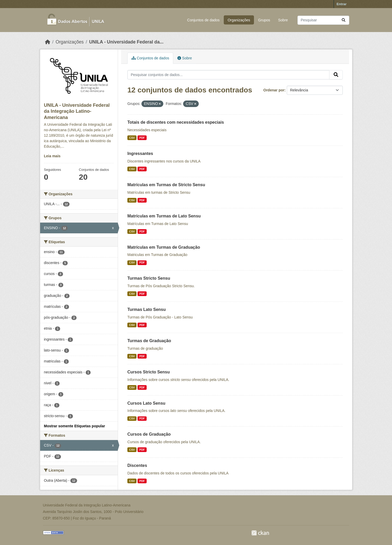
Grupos (264, 20)
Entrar (341, 4)
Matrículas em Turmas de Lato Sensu (164, 216)
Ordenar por (274, 90)
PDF (142, 138)
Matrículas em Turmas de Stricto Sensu (166, 185)
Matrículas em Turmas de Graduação (164, 247)
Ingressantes (140, 154)
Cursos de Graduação (149, 434)
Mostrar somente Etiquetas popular (75, 426)
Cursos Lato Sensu (146, 403)
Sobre (283, 20)
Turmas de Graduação (149, 341)
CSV (132, 138)
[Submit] (344, 20)
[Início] (48, 42)
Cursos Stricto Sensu (149, 372)
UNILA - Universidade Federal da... (126, 42)
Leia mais (52, 156)
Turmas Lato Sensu (147, 309)
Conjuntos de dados (204, 20)
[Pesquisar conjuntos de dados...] (323, 20)
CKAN (260, 533)
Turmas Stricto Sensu (149, 278)
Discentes (137, 465)
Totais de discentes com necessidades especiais (176, 122)
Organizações (239, 20)
